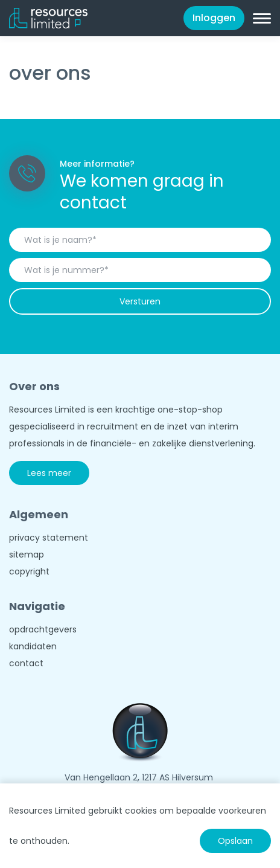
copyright (29, 571)
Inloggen (214, 18)
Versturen (140, 301)
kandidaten (33, 646)
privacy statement (49, 538)
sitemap (27, 555)
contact (26, 663)
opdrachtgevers (43, 629)
